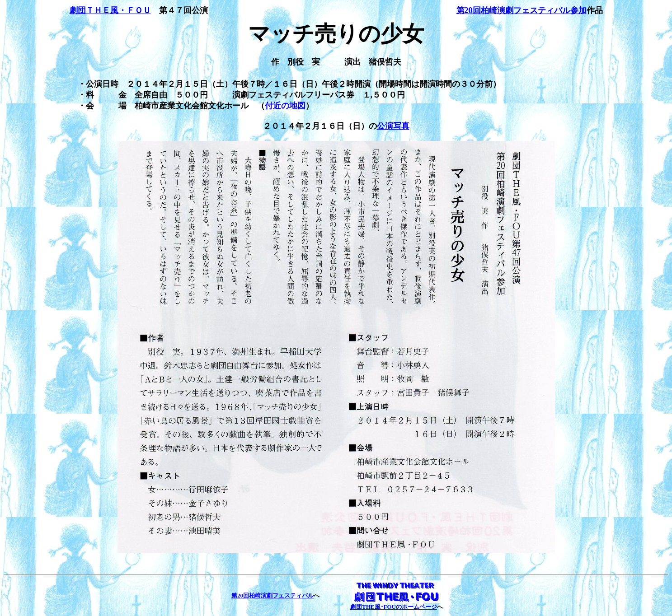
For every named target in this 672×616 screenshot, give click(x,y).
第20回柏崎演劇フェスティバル (273, 595)
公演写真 (393, 126)
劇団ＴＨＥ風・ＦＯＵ (110, 10)
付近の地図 (285, 106)
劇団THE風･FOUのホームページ (394, 607)
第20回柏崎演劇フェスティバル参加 (522, 10)
